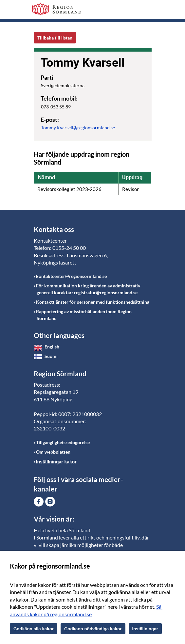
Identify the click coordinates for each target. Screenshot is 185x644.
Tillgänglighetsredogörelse (63, 442)
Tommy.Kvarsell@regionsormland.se (78, 128)
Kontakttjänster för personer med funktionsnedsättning (93, 302)
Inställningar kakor (56, 462)
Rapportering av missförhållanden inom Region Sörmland (84, 315)
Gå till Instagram (50, 502)
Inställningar (145, 629)
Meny (147, 10)
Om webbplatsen (53, 452)
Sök (130, 10)
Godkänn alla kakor (34, 629)
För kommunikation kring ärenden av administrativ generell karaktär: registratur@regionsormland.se (88, 289)
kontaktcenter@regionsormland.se (71, 276)
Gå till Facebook (39, 502)
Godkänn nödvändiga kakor (93, 629)
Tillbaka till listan (55, 38)
